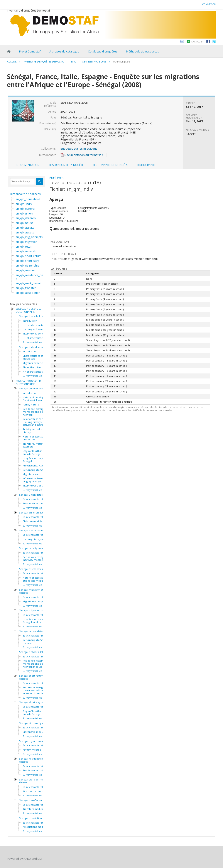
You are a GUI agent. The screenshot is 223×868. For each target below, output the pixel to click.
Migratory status (32, 474)
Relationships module (35, 503)
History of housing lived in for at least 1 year (38, 399)
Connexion (209, 4)
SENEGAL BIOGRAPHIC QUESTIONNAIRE (29, 382)
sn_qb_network (26, 251)
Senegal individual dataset (34, 347)
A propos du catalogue (64, 51)
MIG (74, 62)
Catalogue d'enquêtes (103, 51)
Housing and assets (34, 329)
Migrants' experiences (35, 363)
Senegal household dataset (35, 316)
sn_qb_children (26, 218)
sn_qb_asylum (25, 270)
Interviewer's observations (38, 486)
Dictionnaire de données (25, 194)
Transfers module (33, 809)
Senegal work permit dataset (31, 781)
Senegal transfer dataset (33, 800)
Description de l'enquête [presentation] (66, 165)
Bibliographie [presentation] (146, 165)
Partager (197, 41)
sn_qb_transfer (26, 288)
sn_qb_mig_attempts (29, 237)
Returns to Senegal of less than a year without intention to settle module (38, 690)
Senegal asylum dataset (33, 741)
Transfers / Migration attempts (35, 445)
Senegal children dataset (34, 513)
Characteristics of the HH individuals (37, 357)
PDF (52, 177)
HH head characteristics (36, 325)
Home (9, 51)
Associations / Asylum (35, 466)
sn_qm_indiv (24, 204)
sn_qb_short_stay (27, 261)
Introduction (30, 321)
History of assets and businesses (35, 438)
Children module (33, 521)
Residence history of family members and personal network (39, 412)
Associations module (35, 827)
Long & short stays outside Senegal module (38, 621)
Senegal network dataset (34, 652)
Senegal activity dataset (33, 548)
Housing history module (37, 539)
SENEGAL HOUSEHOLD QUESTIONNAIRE (29, 310)
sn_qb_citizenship (27, 265)
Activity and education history (36, 431)
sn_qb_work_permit (29, 283)
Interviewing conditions (36, 334)
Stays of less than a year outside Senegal (36, 452)
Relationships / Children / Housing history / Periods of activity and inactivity (39, 422)
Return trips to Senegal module (36, 641)
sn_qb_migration (27, 242)
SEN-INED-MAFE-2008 (94, 62)
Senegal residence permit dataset (34, 760)
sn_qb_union (24, 213)
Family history (31, 405)
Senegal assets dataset (32, 569)
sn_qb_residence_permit (31, 277)
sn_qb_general (25, 209)
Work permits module (35, 791)
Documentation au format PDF (82, 155)
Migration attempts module (39, 601)
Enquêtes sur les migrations (79, 149)
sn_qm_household (28, 199)
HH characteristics (33, 338)
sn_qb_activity (25, 228)
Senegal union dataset (32, 495)
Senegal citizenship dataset (35, 723)
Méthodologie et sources (143, 51)
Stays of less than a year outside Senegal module (37, 713)
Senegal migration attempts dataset (35, 591)
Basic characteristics (34, 499)
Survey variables (32, 342)
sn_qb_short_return (29, 256)
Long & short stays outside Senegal (38, 460)
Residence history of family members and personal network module (39, 664)
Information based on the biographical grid (38, 480)
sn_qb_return (24, 247)
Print (60, 177)
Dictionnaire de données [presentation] (110, 165)
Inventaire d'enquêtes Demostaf (44, 62)
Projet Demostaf (30, 51)
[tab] (28, 165)
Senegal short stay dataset (34, 702)
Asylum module (32, 750)
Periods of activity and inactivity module (36, 558)
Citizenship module (34, 732)
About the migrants (34, 367)
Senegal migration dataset (34, 610)
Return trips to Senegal (36, 470)
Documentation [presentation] (28, 165)
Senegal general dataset (33, 388)
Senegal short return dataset (31, 677)
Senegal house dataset (32, 530)
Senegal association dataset (35, 818)
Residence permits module (39, 770)
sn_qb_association (28, 293)
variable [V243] (122, 62)
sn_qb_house (25, 223)
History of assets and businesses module (35, 579)
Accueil (12, 62)
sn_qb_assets (25, 232)
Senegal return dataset (32, 631)
